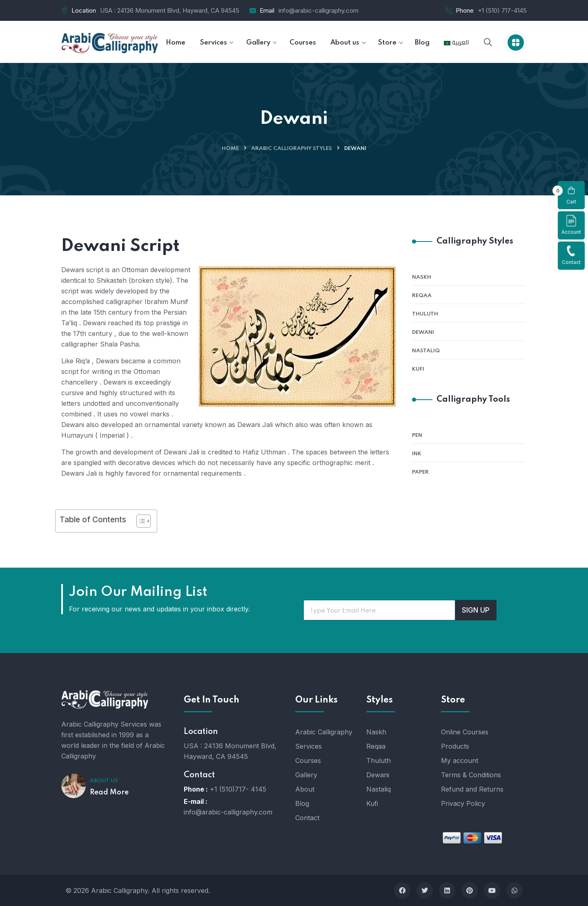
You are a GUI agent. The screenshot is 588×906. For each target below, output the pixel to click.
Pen (417, 435)
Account (571, 225)
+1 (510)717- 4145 (238, 789)
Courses (308, 761)
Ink (417, 454)
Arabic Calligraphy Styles (292, 149)
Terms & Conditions (471, 775)
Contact (571, 255)
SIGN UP (476, 610)
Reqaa (422, 296)
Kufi (418, 369)
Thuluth (425, 314)
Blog (302, 803)
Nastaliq (426, 351)
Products (455, 746)
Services (308, 746)
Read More (109, 792)
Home (230, 149)
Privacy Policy (463, 803)
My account (460, 761)
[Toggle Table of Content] (139, 521)
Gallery (306, 775)
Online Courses (465, 732)
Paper (420, 472)
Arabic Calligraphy (324, 732)
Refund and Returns (472, 789)
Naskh (422, 277)
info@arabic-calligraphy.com (318, 10)
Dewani (423, 332)
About (305, 789)
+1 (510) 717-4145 (502, 10)
